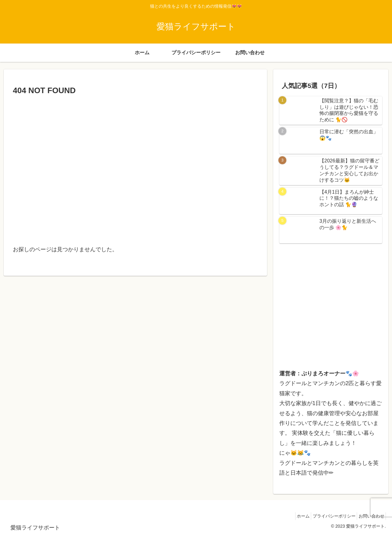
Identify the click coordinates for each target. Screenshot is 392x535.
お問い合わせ (370, 516)
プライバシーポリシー (329, 516)
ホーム (295, 516)
